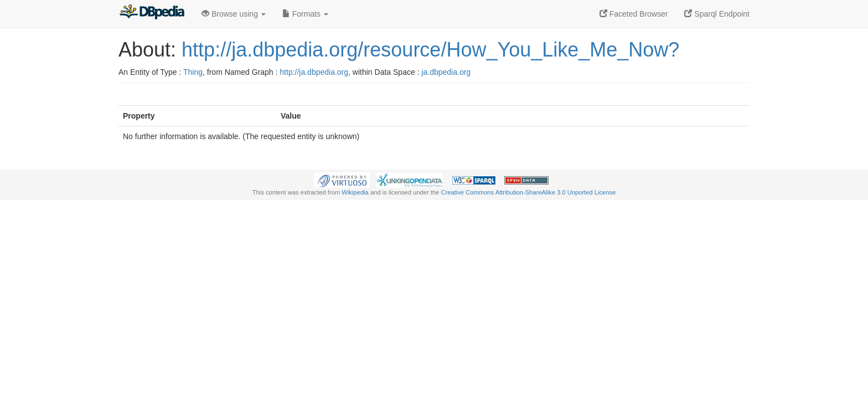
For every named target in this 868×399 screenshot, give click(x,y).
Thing (193, 72)
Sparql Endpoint (717, 14)
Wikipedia (355, 192)
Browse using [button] (234, 14)
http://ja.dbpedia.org (314, 72)
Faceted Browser (634, 14)
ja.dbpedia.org (446, 72)
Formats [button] (305, 14)
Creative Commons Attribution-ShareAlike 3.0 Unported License (528, 192)
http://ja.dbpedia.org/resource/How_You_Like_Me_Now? (430, 50)
